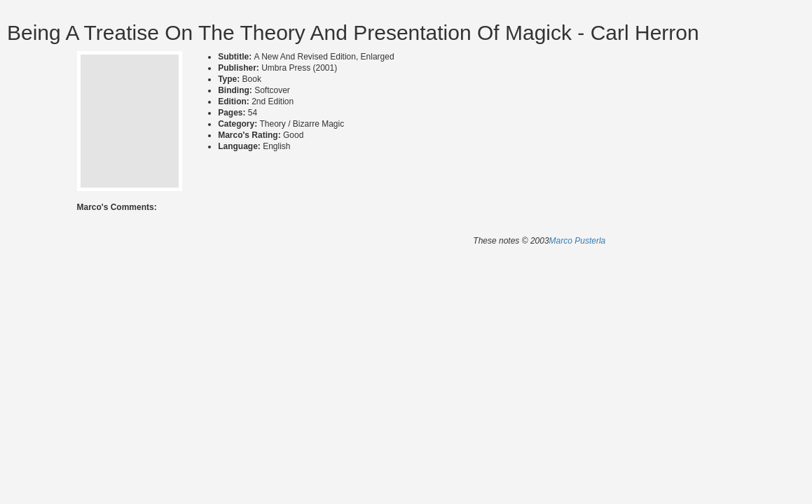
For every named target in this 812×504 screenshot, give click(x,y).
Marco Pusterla (578, 241)
